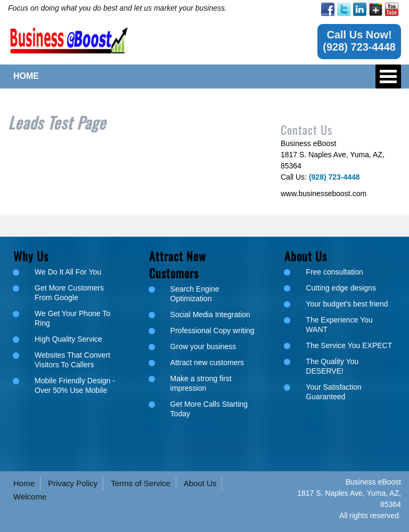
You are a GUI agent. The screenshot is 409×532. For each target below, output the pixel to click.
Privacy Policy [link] (73, 483)
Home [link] (24, 483)
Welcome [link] (30, 497)
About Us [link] (200, 483)
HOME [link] (26, 76)
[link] (328, 9)
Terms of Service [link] (141, 483)
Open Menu (388, 76)
